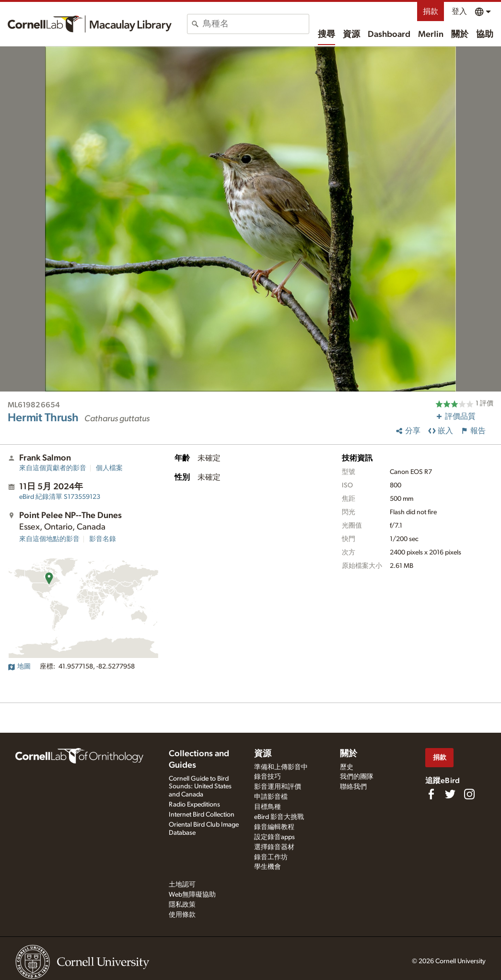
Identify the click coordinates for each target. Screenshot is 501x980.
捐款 (431, 12)
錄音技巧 (268, 777)
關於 (460, 35)
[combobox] (256, 24)
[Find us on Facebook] (431, 794)
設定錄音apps (274, 837)
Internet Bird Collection (202, 815)
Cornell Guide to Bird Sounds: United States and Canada (200, 787)
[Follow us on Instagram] (469, 794)
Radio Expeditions (194, 805)
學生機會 (268, 867)
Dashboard (389, 35)
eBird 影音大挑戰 (279, 817)
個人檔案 (109, 468)
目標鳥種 (268, 807)
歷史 (347, 767)
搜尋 (326, 35)
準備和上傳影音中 (281, 767)
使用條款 (182, 915)
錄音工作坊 (271, 857)
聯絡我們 (353, 787)
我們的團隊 (357, 777)
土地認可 (182, 885)
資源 (351, 35)
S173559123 (60, 497)
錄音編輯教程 (274, 827)
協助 (485, 35)
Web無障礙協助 (192, 895)
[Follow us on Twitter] (450, 794)
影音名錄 (103, 539)
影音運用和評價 (278, 787)
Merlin (431, 35)
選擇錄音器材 (274, 847)
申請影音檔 (271, 797)
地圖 (19, 667)
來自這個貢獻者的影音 (53, 468)
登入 (459, 12)
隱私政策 (182, 905)
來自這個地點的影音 (49, 539)
